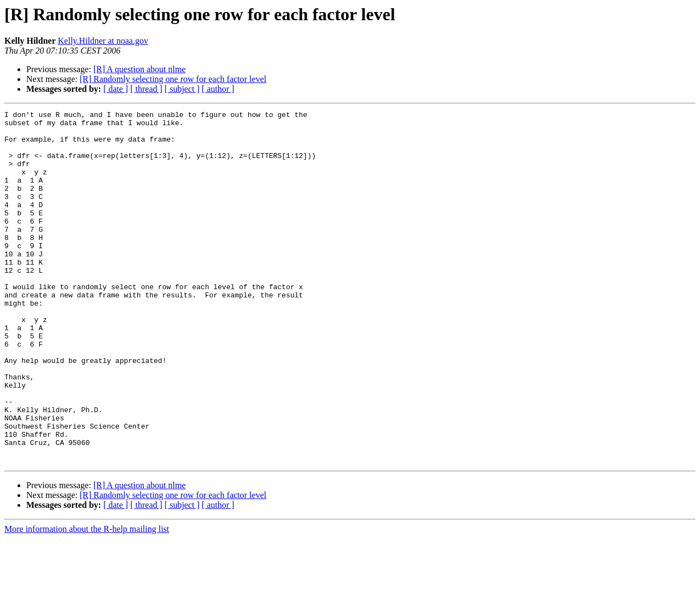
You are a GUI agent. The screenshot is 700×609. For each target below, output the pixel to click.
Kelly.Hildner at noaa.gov (103, 41)
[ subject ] (182, 89)
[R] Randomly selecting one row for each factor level (173, 79)
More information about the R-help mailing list (87, 599)
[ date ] (116, 89)
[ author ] (218, 89)
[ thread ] (146, 89)
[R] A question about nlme (140, 69)
